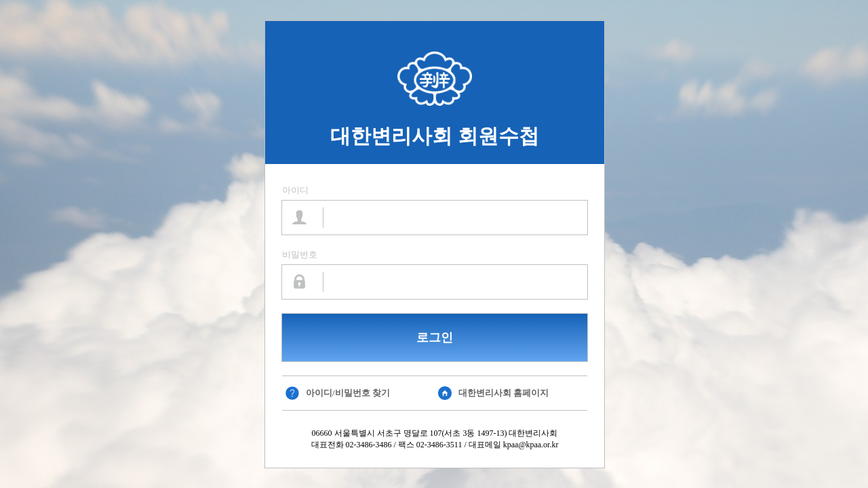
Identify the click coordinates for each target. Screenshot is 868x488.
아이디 (295, 190)
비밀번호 (300, 255)
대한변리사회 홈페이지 (504, 393)
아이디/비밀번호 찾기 (348, 393)
